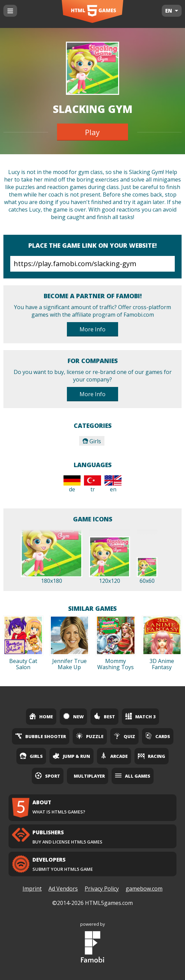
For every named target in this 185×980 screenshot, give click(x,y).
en (113, 484)
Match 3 (140, 716)
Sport (48, 776)
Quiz (124, 736)
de (72, 484)
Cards (158, 736)
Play (92, 132)
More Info (92, 329)
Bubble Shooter (41, 736)
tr (92, 484)
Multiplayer (89, 776)
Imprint (32, 889)
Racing (152, 756)
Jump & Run (72, 756)
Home (41, 716)
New (73, 716)
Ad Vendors (63, 889)
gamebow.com (144, 889)
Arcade (114, 756)
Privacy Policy (102, 889)
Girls (92, 441)
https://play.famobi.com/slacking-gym (92, 264)
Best (104, 716)
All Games (133, 776)
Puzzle (90, 736)
